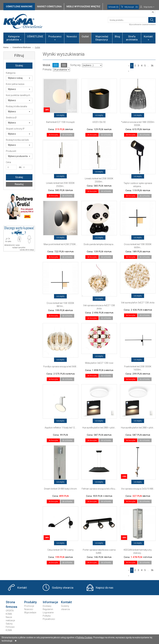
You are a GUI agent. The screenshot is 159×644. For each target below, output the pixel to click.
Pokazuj (47, 69)
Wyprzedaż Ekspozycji (102, 38)
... (148, 66)
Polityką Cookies (84, 637)
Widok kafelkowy (56, 65)
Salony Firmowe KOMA (10, 627)
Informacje (50, 602)
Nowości (72, 36)
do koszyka (53, 135)
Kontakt (148, 38)
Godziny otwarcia (63, 588)
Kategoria (11, 73)
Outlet (85, 36)
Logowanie (48, 613)
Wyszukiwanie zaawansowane (142, 25)
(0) (129, 7)
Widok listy (64, 65)
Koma (6, 47)
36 (152, 66)
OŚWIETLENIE (35, 36)
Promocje (29, 606)
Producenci (55, 38)
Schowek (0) (113, 7)
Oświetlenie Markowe (22, 47)
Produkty (31, 602)
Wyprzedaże (30, 613)
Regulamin (48, 609)
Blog (117, 36)
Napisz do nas (105, 588)
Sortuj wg (75, 65)
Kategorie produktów (14, 38)
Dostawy (47, 606)
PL (153, 12)
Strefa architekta (132, 38)
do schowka (67, 135)
